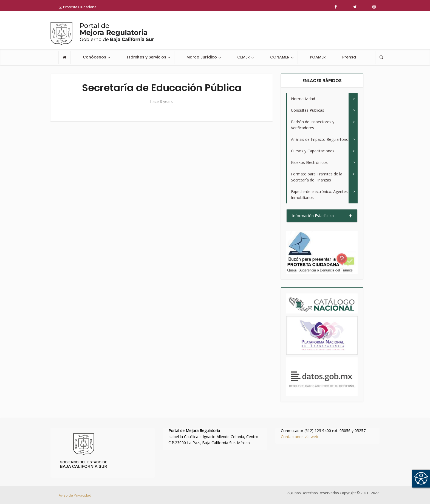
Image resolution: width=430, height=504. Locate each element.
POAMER (318, 57)
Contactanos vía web (299, 437)
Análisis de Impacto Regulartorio (320, 139)
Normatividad (303, 99)
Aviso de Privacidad (75, 495)
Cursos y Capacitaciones (313, 151)
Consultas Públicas (308, 110)
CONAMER (280, 57)
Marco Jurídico (202, 57)
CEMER (244, 57)
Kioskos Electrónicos (309, 162)
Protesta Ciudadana (78, 7)
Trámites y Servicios (146, 57)
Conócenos (94, 57)
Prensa (349, 57)
